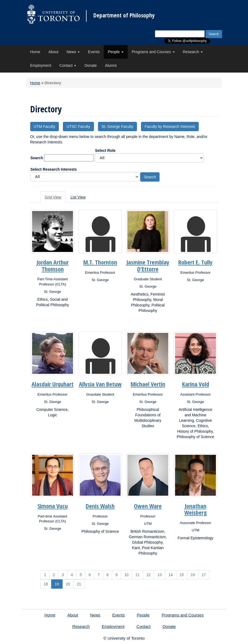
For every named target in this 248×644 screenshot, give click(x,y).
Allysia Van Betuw (100, 384)
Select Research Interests (85, 174)
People (116, 52)
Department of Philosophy (124, 15)
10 (127, 575)
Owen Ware (148, 506)
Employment (41, 65)
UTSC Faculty (78, 127)
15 (182, 575)
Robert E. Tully (195, 262)
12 (149, 575)
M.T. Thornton (100, 262)
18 (46, 584)
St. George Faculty (117, 127)
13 (160, 575)
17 (204, 575)
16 (193, 575)
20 (68, 584)
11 (137, 575)
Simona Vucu (53, 506)
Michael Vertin (148, 384)
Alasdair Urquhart (53, 384)
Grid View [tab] (53, 197)
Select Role (149, 155)
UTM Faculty (45, 127)
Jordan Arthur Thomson (53, 265)
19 (57, 584)
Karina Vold (196, 384)
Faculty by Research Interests (170, 127)
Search (37, 158)
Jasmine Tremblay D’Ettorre (148, 265)
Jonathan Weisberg (195, 509)
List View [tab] (78, 197)
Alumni (111, 65)
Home (35, 52)
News (73, 52)
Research (193, 52)
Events (94, 52)
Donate (91, 65)
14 (171, 575)
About (53, 52)
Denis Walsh (100, 506)
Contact (68, 65)
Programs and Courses (153, 52)
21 (79, 584)
